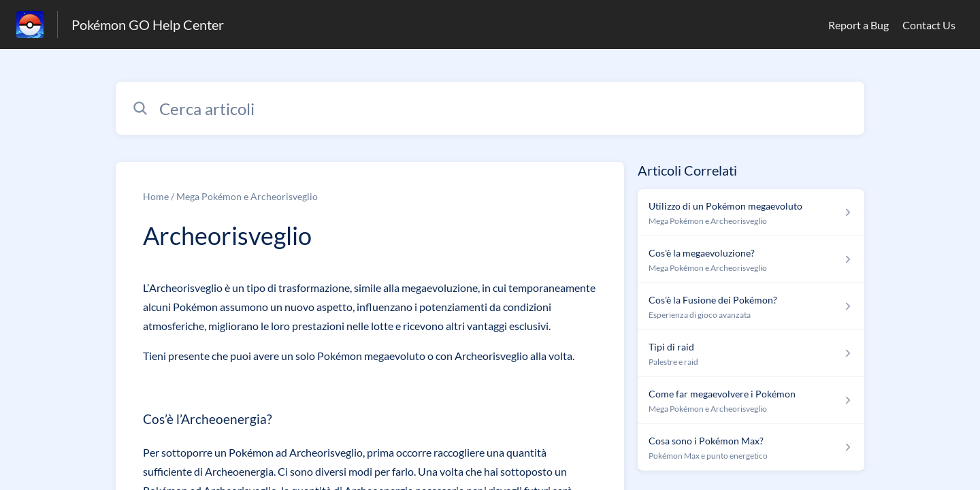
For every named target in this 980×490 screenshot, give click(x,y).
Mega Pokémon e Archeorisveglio (247, 196)
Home (156, 196)
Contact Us (929, 25)
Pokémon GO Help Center (148, 24)
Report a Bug (859, 25)
